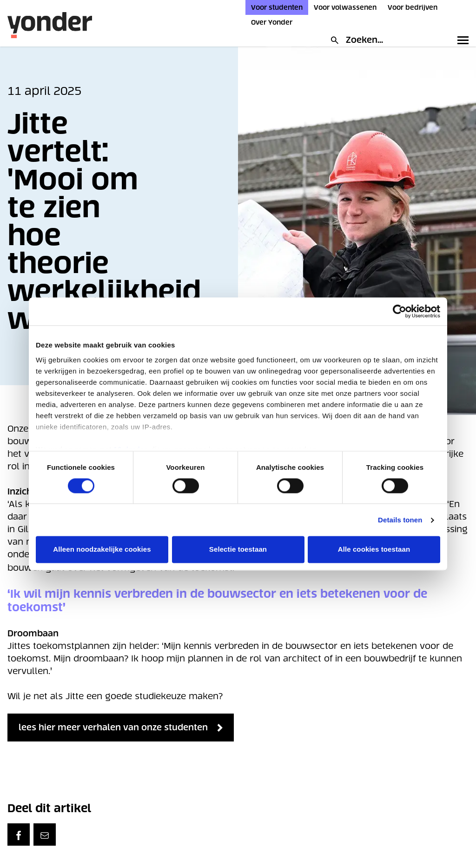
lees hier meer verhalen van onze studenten (135, 728)
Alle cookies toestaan (374, 550)
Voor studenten (277, 7)
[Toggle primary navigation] (461, 40)
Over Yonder (272, 22)
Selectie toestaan (238, 550)
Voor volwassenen (345, 7)
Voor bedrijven (413, 7)
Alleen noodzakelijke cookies (102, 550)
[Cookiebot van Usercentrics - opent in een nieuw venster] (400, 311)
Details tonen (400, 520)
